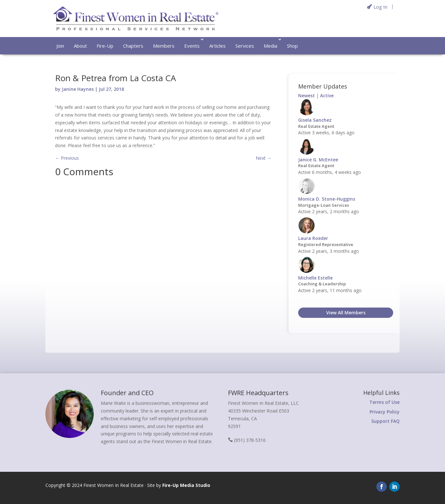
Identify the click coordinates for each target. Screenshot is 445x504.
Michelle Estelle (315, 278)
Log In (380, 7)
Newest (307, 95)
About (80, 46)
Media (270, 46)
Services (245, 46)
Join (60, 46)
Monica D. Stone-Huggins (327, 199)
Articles (218, 46)
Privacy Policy (385, 412)
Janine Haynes (78, 89)
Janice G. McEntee (318, 160)
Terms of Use (384, 402)
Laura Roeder (313, 238)
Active (327, 95)
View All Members (346, 313)
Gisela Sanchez (315, 120)
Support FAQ (385, 421)
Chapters (133, 46)
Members (164, 46)
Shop (292, 46)
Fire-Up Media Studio (186, 485)
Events (192, 46)
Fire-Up (105, 46)
